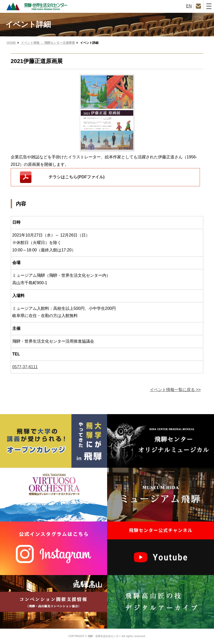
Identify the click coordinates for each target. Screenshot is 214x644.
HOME (11, 43)
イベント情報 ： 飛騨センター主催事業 (48, 43)
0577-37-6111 (25, 367)
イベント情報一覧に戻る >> (175, 390)
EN (189, 6)
